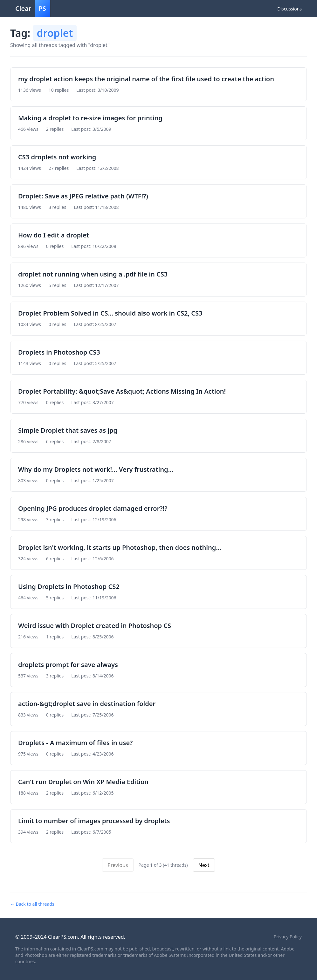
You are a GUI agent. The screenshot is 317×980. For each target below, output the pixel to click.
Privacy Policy (288, 937)
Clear (33, 9)
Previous (118, 865)
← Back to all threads (32, 904)
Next (204, 865)
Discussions (289, 9)
